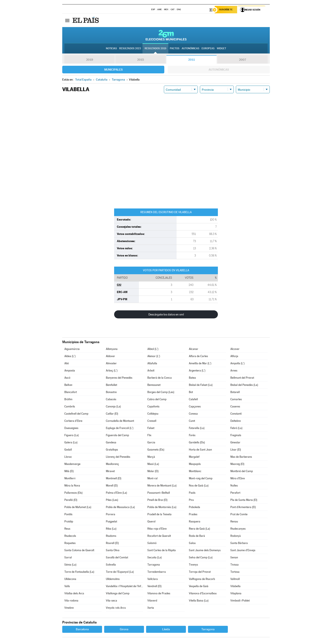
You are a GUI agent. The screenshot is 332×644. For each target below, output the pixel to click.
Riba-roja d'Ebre (157, 529)
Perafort (235, 493)
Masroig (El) (237, 464)
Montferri (70, 479)
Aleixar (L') (154, 357)
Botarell (235, 393)
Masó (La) (153, 464)
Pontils (68, 515)
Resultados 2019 (155, 49)
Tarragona (154, 565)
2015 (141, 60)
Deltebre (236, 421)
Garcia (151, 443)
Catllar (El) (112, 414)
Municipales (113, 70)
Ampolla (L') (237, 364)
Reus (67, 529)
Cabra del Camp (157, 400)
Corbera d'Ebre (73, 421)
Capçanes (195, 407)
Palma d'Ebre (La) (116, 493)
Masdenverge (72, 464)
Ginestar (235, 443)
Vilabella (235, 587)
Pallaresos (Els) (73, 493)
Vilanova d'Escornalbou (203, 594)
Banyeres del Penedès (119, 378)
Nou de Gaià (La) (199, 486)
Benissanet (154, 385)
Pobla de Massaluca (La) (120, 508)
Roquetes (70, 543)
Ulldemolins (113, 579)
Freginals (236, 436)
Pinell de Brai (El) (157, 500)
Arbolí (151, 371)
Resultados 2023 (130, 49)
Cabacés (111, 400)
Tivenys (193, 565)
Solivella (111, 565)
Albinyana (112, 349)
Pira (191, 500)
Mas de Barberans (241, 457)
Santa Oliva (113, 551)
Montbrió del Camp (242, 472)
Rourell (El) (112, 543)
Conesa (193, 414)
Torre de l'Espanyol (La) (120, 572)
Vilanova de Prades (159, 594)
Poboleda (194, 508)
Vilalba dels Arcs (74, 594)
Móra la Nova (72, 486)
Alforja (234, 357)
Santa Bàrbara (239, 543)
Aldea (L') (70, 357)
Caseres (235, 407)
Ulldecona (70, 579)
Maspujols (195, 464)
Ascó (67, 378)
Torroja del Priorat (200, 572)
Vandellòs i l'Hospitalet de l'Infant (125, 587)
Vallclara (153, 579)
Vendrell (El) (154, 587)
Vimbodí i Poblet (240, 601)
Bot (191, 393)
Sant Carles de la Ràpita (162, 551)
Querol (151, 522)
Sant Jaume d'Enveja (243, 551)
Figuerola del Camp (117, 436)
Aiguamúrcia (72, 349)
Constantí (236, 414)
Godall (68, 450)
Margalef (194, 457)
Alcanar (194, 349)
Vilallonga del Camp (118, 594)
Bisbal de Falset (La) (201, 385)
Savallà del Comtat (117, 558)
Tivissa (234, 565)
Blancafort (71, 393)
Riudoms (111, 536)
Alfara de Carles (198, 357)
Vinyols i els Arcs (116, 608)
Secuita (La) (155, 558)
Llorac (68, 457)
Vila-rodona (71, 601)
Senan (234, 558)
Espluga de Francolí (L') (120, 428)
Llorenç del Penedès (118, 457)
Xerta (151, 608)
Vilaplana (236, 594)
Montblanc (195, 472)
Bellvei (68, 385)
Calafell (193, 400)
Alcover (235, 349)
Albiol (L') (153, 349)
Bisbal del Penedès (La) (244, 385)
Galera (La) (71, 443)
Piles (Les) (112, 500)
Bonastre (111, 393)
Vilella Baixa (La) (199, 601)
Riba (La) (111, 529)
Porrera (111, 515)
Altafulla (152, 364)
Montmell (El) (114, 479)
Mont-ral (152, 479)
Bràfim (68, 400)
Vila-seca (111, 601)
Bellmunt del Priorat (242, 378)
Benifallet (111, 385)
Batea (192, 378)
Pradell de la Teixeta (159, 515)
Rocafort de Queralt (159, 536)
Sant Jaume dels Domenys (205, 551)
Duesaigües (71, 428)
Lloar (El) (236, 450)
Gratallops (112, 450)
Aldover (110, 357)
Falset (151, 428)
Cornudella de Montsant (120, 421)
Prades (193, 515)
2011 (192, 60)
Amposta (70, 371)
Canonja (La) (113, 407)
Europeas (208, 49)
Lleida (166, 630)
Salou (192, 543)
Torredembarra (157, 572)
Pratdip (69, 522)
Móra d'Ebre (238, 479)
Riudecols (70, 536)
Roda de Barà (197, 536)
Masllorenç (112, 464)
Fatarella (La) (197, 428)
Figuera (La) (72, 436)
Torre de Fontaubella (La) (79, 572)
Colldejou (153, 414)
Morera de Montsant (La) (162, 486)
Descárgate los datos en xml (166, 315)
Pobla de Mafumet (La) (78, 508)
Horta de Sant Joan (200, 450)
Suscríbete (227, 10)
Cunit (192, 421)
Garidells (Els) (197, 443)
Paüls (192, 493)
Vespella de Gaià (199, 587)
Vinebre (69, 608)
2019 (90, 60)
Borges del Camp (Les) (161, 393)
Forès (192, 436)
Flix (149, 436)
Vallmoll (235, 579)
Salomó (152, 543)
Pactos (175, 49)
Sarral (68, 558)
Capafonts (153, 407)
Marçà (151, 457)
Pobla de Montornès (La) (162, 508)
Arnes (234, 371)
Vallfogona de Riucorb (202, 579)
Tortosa (235, 572)
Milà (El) (69, 472)
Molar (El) (153, 472)
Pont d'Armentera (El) (243, 508)
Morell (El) (112, 486)
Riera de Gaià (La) (199, 529)
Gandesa (111, 443)
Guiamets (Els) (156, 450)
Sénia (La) (70, 565)
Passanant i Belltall (159, 493)
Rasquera (195, 522)
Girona (124, 630)
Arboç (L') (112, 371)
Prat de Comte (239, 515)
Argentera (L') (197, 371)
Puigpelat (111, 522)
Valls (67, 587)
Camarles (236, 400)
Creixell (152, 421)
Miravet (110, 472)
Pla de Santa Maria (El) (244, 500)
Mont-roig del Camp (201, 479)
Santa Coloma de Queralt (79, 551)
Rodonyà (236, 536)
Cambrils (70, 407)
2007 (243, 60)
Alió (67, 364)
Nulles (234, 486)
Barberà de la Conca (160, 378)
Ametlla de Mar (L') (200, 364)
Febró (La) (236, 428)
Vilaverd (152, 601)
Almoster (111, 364)
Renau (234, 522)
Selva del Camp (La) (201, 558)
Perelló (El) (71, 500)
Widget (221, 49)
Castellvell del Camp (76, 414)
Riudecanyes (238, 529)
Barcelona (82, 630)
